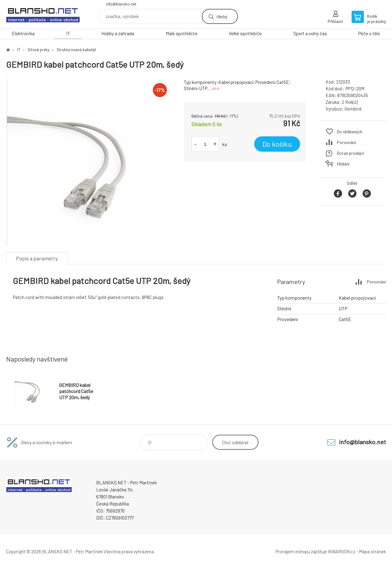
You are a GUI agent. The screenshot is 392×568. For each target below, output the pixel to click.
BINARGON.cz (342, 551)
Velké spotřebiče (245, 33)
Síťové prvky (38, 50)
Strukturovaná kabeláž (76, 50)
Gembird (353, 109)
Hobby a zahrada (118, 33)
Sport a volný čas (310, 33)
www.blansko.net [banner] (43, 14)
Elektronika (23, 33)
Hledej (222, 16)
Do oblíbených (350, 132)
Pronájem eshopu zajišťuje (301, 551)
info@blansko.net (121, 4)
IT (68, 33)
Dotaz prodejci (350, 153)
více (216, 88)
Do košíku (277, 144)
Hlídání (343, 164)
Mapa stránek (372, 551)
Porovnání (346, 142)
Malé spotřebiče (182, 33)
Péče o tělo (369, 33)
